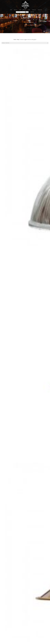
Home (11, 10)
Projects (25, 10)
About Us (16, 10)
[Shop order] (25, 43)
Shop (18, 39)
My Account (40, 10)
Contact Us (34, 10)
